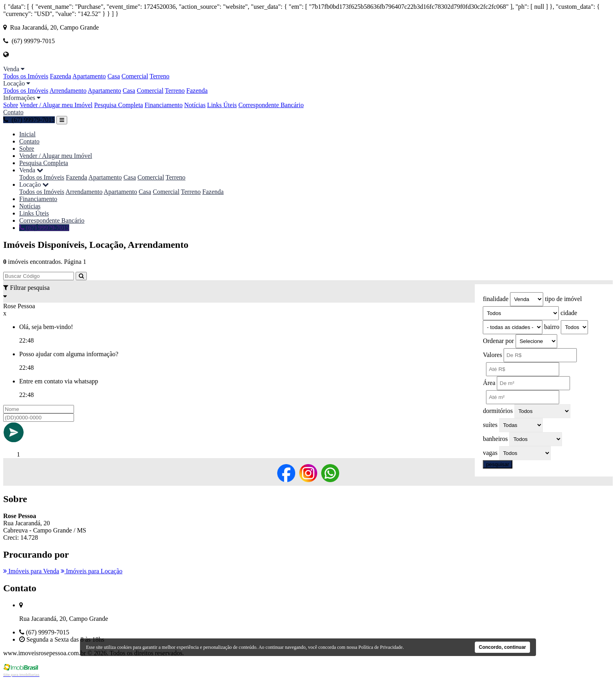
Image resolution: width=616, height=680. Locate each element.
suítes (490, 425)
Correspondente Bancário (271, 105)
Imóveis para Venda (31, 571)
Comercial (135, 76)
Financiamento (163, 105)
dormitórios (498, 411)
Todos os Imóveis (26, 76)
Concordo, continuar (502, 647)
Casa (114, 76)
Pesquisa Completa (118, 105)
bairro (552, 327)
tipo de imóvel (563, 299)
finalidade (496, 299)
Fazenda (61, 76)
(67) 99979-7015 (29, 120)
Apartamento (89, 76)
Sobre (11, 105)
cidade (569, 313)
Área (489, 383)
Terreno (160, 76)
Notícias (195, 105)
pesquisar (498, 464)
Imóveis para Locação (92, 571)
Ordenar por (498, 341)
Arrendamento (68, 91)
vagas (490, 453)
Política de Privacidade (381, 647)
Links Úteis (222, 105)
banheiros (495, 439)
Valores (492, 355)
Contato (13, 112)
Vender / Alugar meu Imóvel (56, 105)
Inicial (27, 134)
